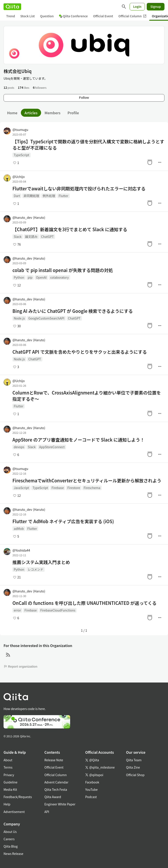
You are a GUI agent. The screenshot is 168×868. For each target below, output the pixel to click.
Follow (84, 98)
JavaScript (21, 488)
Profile (73, 113)
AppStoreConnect (52, 447)
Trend (11, 16)
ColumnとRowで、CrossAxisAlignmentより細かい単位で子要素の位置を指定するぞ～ (87, 396)
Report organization (20, 667)
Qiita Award (53, 797)
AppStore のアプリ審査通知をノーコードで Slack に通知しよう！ (78, 440)
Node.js (19, 318)
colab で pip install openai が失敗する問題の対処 (63, 270)
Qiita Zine (133, 767)
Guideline (11, 782)
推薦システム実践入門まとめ (41, 562)
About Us (10, 832)
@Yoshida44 (21, 550)
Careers (9, 839)
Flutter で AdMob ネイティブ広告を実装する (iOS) (63, 521)
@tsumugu (20, 130)
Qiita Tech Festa (56, 789)
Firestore (74, 488)
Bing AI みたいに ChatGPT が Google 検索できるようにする (73, 311)
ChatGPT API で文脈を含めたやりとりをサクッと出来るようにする (80, 352)
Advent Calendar (56, 782)
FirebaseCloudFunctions (58, 610)
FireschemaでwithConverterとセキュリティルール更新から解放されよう (87, 481)
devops (19, 447)
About (8, 760)
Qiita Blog (11, 846)
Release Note (54, 760)
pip (30, 277)
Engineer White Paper (60, 804)
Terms (8, 767)
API (47, 812)
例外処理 (49, 196)
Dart (17, 196)
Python (19, 277)
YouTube (91, 789)
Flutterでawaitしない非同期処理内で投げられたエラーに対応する (79, 189)
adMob (19, 529)
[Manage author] (160, 162)
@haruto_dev (29, 217)
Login (137, 6)
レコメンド (36, 569)
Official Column (133, 16)
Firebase (58, 488)
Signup (156, 6)
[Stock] (150, 162)
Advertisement (14, 812)
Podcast (91, 797)
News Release (13, 854)
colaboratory (59, 277)
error (17, 610)
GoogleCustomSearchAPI (46, 318)
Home (12, 113)
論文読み (31, 237)
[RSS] (8, 655)
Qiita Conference (73, 16)
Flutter (63, 196)
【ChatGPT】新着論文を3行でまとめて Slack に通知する (70, 229)
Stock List (27, 16)
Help (7, 804)
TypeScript (22, 155)
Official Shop (135, 775)
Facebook (92, 782)
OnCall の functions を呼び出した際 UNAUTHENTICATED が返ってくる (84, 603)
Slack (18, 237)
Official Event (103, 16)
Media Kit (10, 789)
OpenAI (41, 277)
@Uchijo (19, 177)
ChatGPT (47, 237)
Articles (31, 113)
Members (53, 113)
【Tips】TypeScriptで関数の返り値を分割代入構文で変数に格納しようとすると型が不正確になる (88, 145)
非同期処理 (31, 196)
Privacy (9, 775)
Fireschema (92, 488)
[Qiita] (12, 7)
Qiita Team (134, 760)
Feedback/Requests (18, 797)
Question (47, 16)
